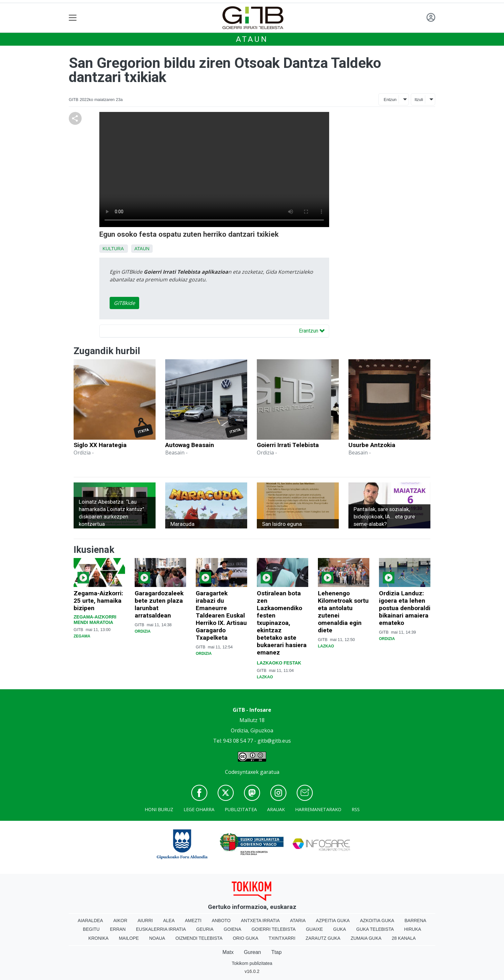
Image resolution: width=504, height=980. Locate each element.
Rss (356, 809)
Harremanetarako (318, 809)
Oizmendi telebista (199, 938)
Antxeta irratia (261, 920)
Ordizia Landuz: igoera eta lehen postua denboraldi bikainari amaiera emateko (405, 608)
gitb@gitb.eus (274, 741)
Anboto (221, 920)
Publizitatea (241, 809)
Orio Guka (245, 938)
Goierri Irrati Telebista (288, 445)
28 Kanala (404, 938)
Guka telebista (375, 929)
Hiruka (413, 929)
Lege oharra (199, 809)
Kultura (113, 249)
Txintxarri (282, 938)
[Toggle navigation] (73, 18)
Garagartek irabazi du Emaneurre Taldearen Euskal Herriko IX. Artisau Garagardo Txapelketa (221, 615)
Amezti (193, 920)
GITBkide (124, 303)
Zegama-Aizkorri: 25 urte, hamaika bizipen (98, 601)
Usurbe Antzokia (372, 445)
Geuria (205, 929)
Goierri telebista (273, 929)
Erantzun (312, 331)
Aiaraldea (90, 920)
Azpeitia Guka (333, 920)
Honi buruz (159, 809)
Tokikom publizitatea (252, 963)
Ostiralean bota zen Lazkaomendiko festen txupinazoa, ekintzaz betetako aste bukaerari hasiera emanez (282, 623)
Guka (340, 929)
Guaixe (315, 929)
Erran (118, 929)
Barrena (415, 920)
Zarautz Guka (323, 938)
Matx (228, 952)
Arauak (276, 809)
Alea (169, 920)
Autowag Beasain (190, 445)
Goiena (232, 929)
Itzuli (419, 100)
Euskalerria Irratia (161, 929)
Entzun (390, 100)
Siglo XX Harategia (100, 445)
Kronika (99, 938)
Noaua (157, 938)
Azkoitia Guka (377, 920)
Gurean (252, 952)
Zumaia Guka (366, 938)
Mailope (129, 938)
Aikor (120, 920)
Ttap (276, 952)
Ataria (298, 920)
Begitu (91, 929)
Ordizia (143, 631)
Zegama (82, 636)
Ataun (252, 39)
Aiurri (145, 920)
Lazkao (265, 677)
